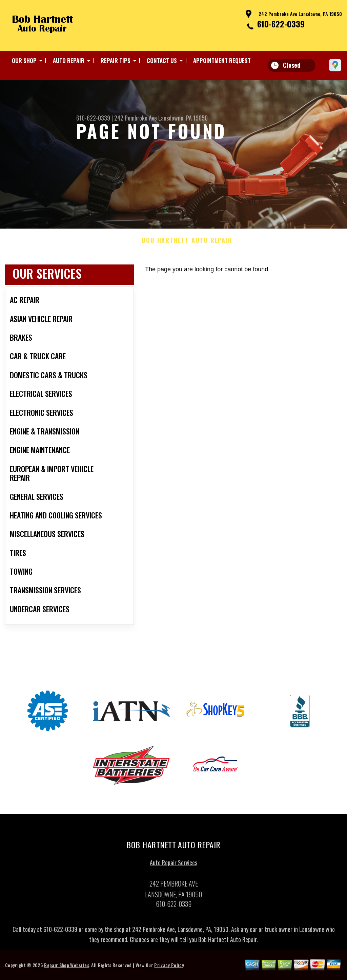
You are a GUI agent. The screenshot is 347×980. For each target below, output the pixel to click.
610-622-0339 (281, 24)
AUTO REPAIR (69, 60)
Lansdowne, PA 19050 (183, 118)
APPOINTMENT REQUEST (222, 60)
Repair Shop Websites (66, 967)
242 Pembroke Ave (136, 118)
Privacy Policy (169, 967)
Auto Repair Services (173, 865)
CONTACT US (162, 60)
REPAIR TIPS (116, 60)
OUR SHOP (24, 60)
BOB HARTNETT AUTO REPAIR (187, 243)
